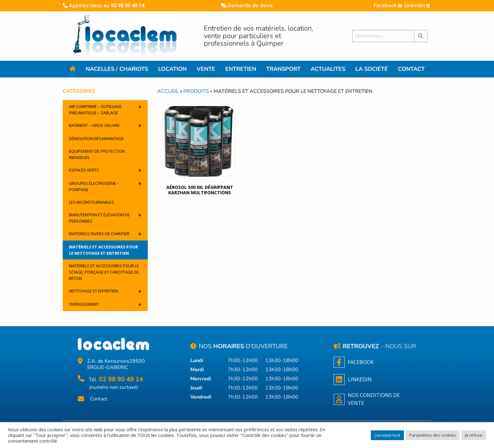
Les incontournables (92, 202)
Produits (196, 91)
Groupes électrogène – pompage (105, 186)
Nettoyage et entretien (105, 291)
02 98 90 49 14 (128, 5)
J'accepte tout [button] (387, 435)
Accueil (168, 91)
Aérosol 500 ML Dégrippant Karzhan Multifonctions (200, 190)
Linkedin (417, 5)
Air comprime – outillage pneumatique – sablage (105, 109)
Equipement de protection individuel (97, 154)
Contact (99, 399)
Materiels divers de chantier (105, 234)
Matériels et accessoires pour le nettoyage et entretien (103, 250)
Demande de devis (247, 5)
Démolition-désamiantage (96, 139)
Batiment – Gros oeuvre (105, 125)
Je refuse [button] (474, 435)
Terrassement (105, 304)
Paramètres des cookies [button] (433, 435)
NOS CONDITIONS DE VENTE (367, 399)
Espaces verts (105, 170)
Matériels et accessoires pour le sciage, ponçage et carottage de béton (104, 272)
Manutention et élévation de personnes (105, 217)
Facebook (388, 5)
